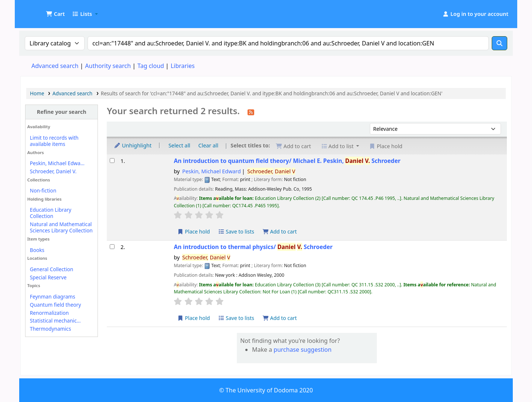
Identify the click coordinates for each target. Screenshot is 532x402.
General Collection (52, 269)
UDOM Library (39, 10)
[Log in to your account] (475, 14)
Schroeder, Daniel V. (53, 171)
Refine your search (62, 112)
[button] (55, 14)
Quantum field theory (55, 305)
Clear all (208, 145)
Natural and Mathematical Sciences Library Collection (61, 227)
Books (37, 250)
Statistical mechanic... (55, 321)
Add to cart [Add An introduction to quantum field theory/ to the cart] (280, 231)
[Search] (499, 43)
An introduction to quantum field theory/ (287, 161)
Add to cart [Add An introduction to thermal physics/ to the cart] (280, 318)
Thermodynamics (50, 329)
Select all (179, 145)
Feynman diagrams (53, 297)
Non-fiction (43, 190)
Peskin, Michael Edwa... (57, 163)
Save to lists (236, 231)
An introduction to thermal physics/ (253, 247)
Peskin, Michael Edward (212, 171)
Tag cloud (151, 66)
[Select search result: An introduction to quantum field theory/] (112, 161)
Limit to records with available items (54, 141)
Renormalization (49, 313)
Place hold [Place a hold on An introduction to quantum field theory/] (193, 231)
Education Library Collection (51, 213)
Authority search (108, 66)
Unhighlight (133, 145)
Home (37, 93)
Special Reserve (48, 277)
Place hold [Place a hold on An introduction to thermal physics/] (193, 318)
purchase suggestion (303, 350)
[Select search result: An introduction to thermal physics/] (112, 247)
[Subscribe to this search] (251, 112)
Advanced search (55, 66)
